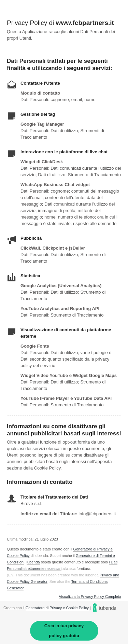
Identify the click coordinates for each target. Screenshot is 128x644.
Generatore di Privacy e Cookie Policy (57, 608)
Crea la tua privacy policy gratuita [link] (64, 631)
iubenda (33, 562)
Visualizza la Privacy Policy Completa (90, 597)
